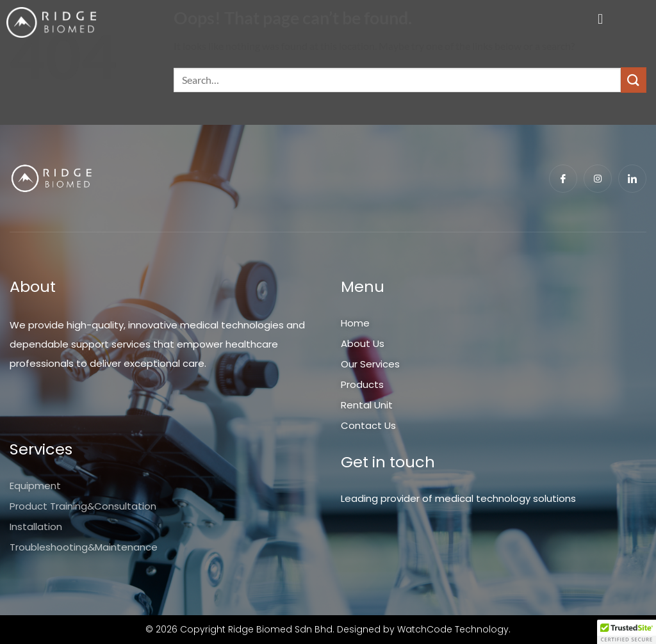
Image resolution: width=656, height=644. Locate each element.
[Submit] (634, 80)
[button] (601, 20)
